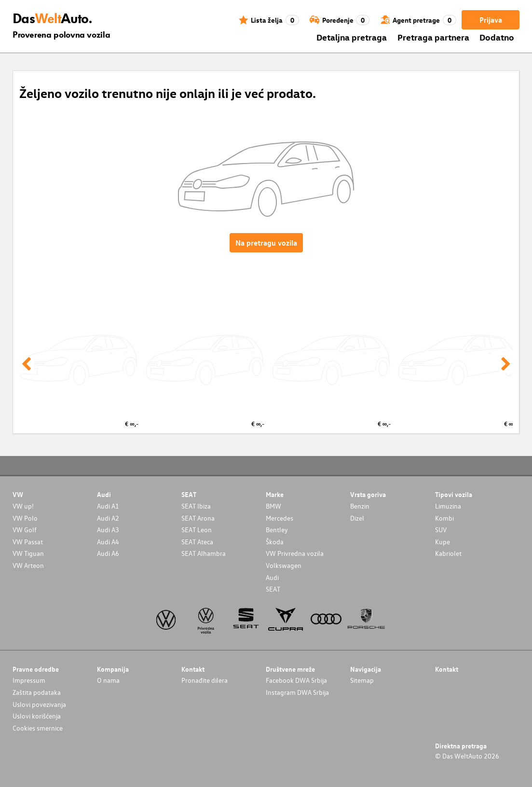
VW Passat (28, 542)
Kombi (444, 518)
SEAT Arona (198, 518)
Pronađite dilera (205, 680)
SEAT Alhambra (204, 553)
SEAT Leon (197, 530)
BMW (273, 506)
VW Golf (25, 530)
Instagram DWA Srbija (297, 692)
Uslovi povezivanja (39, 704)
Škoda (275, 542)
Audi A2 (108, 518)
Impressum (29, 680)
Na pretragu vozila (266, 243)
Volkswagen (284, 565)
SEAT (273, 589)
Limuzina (448, 506)
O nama (108, 680)
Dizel (357, 518)
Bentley (277, 530)
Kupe (443, 542)
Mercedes (280, 518)
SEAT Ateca (197, 542)
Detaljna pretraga (352, 37)
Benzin (360, 506)
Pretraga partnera (433, 37)
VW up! (23, 506)
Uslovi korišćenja (37, 716)
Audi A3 (108, 530)
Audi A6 (108, 553)
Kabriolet (448, 553)
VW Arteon (28, 565)
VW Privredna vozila (295, 553)
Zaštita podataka (37, 692)
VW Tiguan (28, 553)
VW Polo (25, 518)
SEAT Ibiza (196, 506)
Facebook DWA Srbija (296, 680)
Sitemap (362, 680)
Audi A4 (108, 542)
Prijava (491, 20)
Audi (272, 577)
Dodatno (497, 37)
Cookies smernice (38, 728)
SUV (441, 530)
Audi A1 (108, 506)
